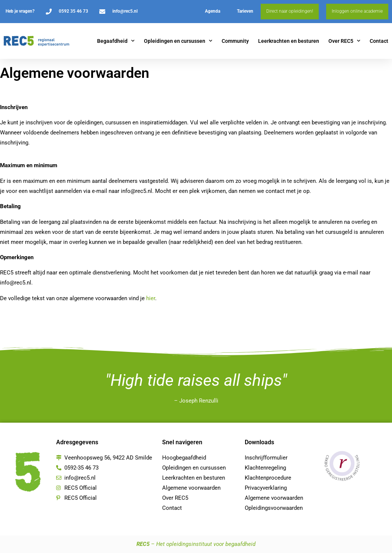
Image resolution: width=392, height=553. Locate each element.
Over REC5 (344, 41)
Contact (379, 41)
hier (151, 298)
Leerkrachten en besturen (289, 41)
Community (235, 41)
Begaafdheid (116, 41)
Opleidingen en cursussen (178, 41)
